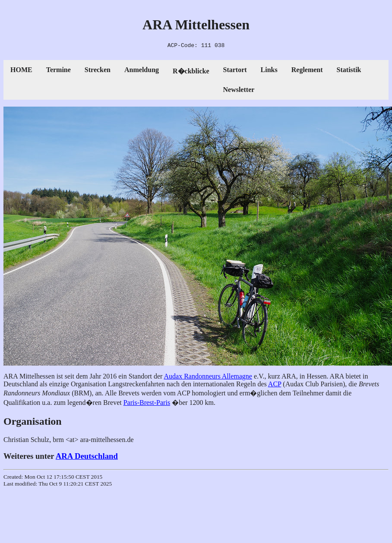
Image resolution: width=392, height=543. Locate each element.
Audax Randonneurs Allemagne (208, 377)
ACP (275, 385)
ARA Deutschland (87, 457)
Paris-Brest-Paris (147, 404)
